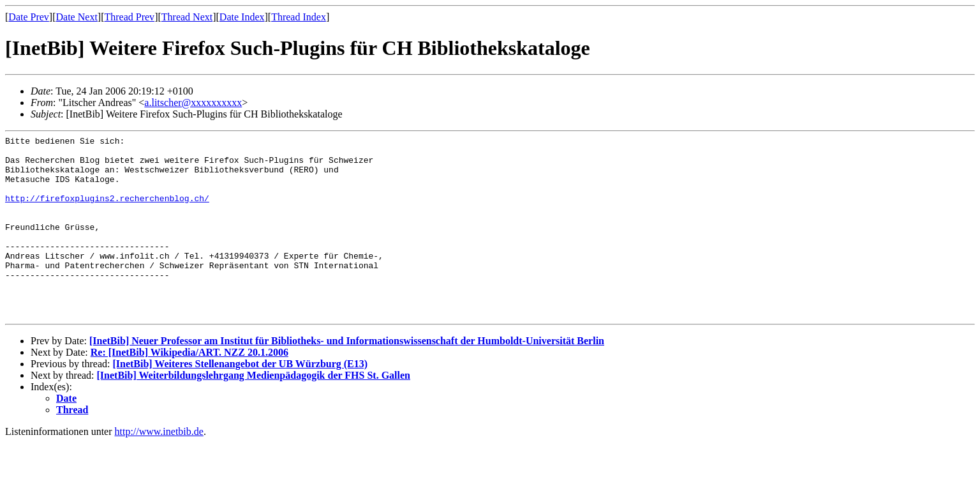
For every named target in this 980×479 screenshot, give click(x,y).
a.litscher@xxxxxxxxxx (193, 103)
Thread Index (299, 17)
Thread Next (187, 17)
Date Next (77, 17)
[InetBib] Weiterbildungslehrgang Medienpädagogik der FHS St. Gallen (254, 412)
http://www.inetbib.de (159, 468)
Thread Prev (129, 17)
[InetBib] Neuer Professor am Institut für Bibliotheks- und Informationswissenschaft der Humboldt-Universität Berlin (347, 377)
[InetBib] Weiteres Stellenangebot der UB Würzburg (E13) (240, 400)
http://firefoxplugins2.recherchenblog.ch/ (107, 211)
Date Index (242, 17)
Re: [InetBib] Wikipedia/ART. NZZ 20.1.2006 (189, 389)
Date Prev (29, 17)
